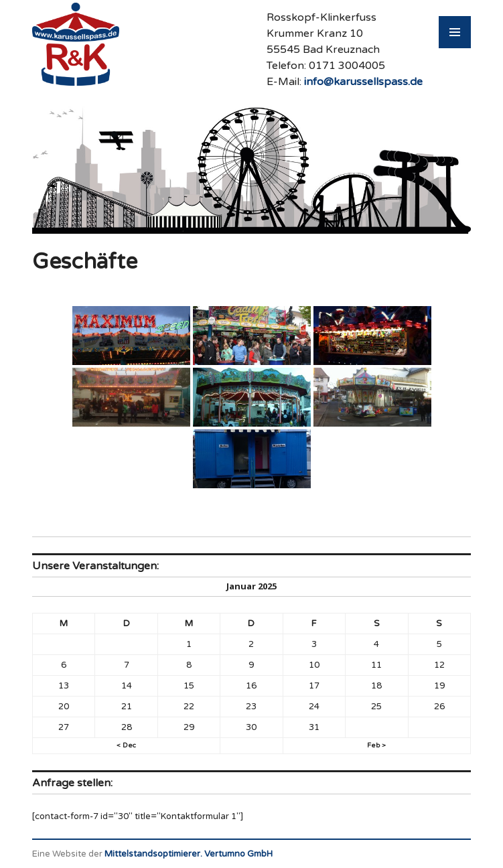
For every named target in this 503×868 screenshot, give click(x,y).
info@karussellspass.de (363, 82)
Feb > (376, 745)
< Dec (126, 745)
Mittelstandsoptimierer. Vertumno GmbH (189, 854)
